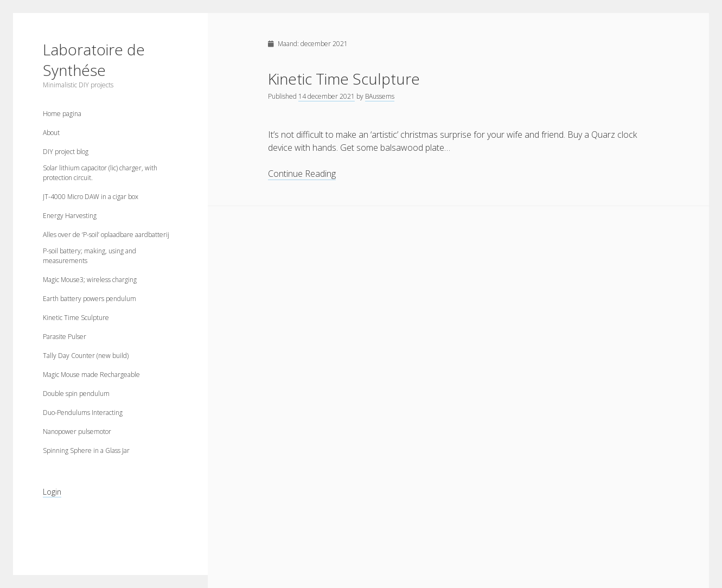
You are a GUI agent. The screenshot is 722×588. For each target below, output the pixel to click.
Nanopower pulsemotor (77, 432)
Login (52, 492)
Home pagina (62, 114)
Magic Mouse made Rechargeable (91, 375)
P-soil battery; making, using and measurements (90, 256)
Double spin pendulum (76, 394)
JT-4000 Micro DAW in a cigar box (91, 197)
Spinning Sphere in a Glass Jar (86, 450)
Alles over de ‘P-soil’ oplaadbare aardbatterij (106, 235)
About (51, 133)
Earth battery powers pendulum (90, 299)
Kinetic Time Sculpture (76, 318)
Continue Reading (302, 174)
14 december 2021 (327, 96)
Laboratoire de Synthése (94, 60)
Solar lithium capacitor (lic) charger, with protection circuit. (100, 173)
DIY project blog (66, 152)
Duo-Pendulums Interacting (83, 413)
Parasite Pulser (65, 337)
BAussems (380, 96)
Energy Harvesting (70, 216)
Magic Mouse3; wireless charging (90, 280)
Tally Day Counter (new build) (86, 356)
